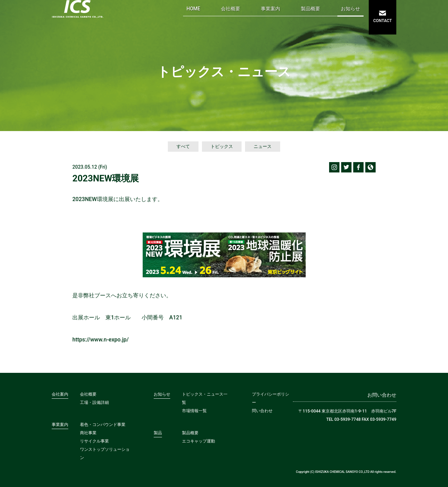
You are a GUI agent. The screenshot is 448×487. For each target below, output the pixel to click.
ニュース (263, 146)
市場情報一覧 (194, 411)
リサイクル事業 (94, 441)
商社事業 (88, 433)
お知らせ (350, 9)
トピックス (222, 146)
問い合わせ (262, 411)
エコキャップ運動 (198, 441)
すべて (183, 146)
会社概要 (231, 9)
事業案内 (271, 9)
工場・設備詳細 (94, 402)
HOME (193, 9)
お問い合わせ (382, 395)
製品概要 (310, 9)
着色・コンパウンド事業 (103, 425)
